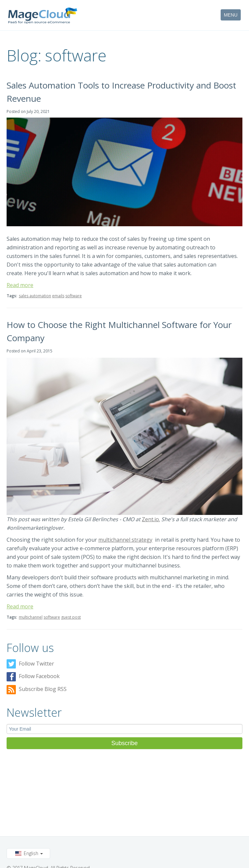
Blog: (24, 55)
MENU (231, 15)
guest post (71, 617)
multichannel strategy (125, 540)
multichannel (31, 617)
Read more (20, 285)
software (74, 296)
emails (58, 296)
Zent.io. (151, 519)
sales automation (35, 296)
